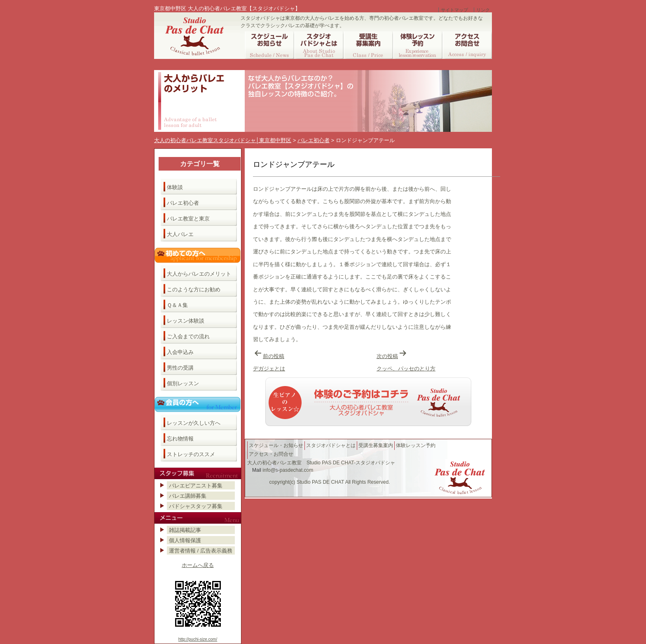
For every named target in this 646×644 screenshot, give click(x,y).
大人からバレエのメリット (199, 274)
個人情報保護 (185, 540)
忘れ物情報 (180, 439)
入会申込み (180, 352)
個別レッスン (183, 383)
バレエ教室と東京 (188, 219)
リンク (483, 10)
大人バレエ (180, 234)
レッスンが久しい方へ (194, 423)
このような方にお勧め (194, 289)
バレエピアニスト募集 (196, 486)
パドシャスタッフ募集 (196, 506)
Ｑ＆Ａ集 (177, 305)
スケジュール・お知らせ (276, 445)
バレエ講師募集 (188, 496)
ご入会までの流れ (188, 336)
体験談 (175, 187)
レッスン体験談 (186, 321)
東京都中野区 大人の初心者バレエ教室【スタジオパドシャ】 (227, 8)
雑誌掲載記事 (185, 530)
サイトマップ (454, 10)
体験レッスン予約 (416, 445)
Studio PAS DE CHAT (320, 482)
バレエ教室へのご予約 (368, 402)
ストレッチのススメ (191, 454)
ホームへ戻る (198, 565)
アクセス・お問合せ (271, 454)
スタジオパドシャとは (331, 445)
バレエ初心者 (183, 203)
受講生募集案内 (376, 445)
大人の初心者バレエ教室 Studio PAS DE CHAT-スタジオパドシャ (321, 463)
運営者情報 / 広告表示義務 (201, 551)
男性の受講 (180, 368)
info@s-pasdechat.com (288, 470)
